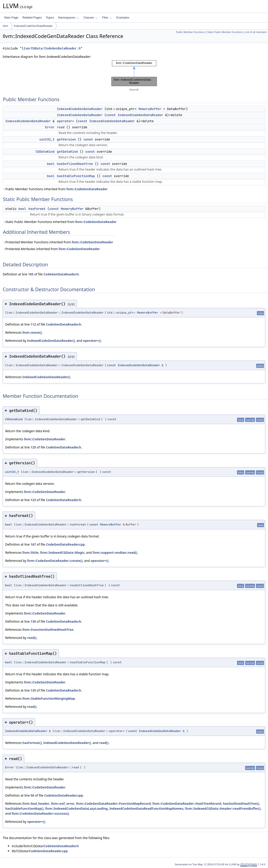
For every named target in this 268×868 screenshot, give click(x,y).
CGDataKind (45, 152)
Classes (90, 18)
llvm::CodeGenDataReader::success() (40, 813)
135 (33, 690)
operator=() (92, 341)
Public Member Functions (190, 32)
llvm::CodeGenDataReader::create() (55, 561)
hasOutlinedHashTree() (241, 803)
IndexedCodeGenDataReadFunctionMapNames (146, 808)
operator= (66, 121)
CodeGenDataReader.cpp (65, 544)
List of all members (256, 32)
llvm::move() (32, 332)
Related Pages (32, 18)
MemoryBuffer (150, 109)
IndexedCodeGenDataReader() (51, 341)
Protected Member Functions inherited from (58, 242)
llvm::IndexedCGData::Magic (62, 552)
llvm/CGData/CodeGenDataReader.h (51, 48)
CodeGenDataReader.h (61, 274)
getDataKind (67, 152)
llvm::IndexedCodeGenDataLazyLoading (76, 808)
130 (33, 621)
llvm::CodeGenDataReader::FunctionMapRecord (114, 803)
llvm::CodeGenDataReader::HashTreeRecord (187, 803)
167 (33, 544)
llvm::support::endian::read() (115, 552)
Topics (50, 18)
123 (33, 500)
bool (51, 164)
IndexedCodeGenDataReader (33, 26)
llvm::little (30, 552)
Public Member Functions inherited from (55, 189)
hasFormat (37, 209)
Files (107, 18)
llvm (6, 26)
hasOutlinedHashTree (75, 164)
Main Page (11, 18)
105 (31, 274)
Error (50, 127)
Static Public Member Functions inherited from (60, 222)
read (61, 127)
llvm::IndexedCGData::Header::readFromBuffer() (223, 808)
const (111, 115)
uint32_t (47, 139)
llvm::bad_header (36, 803)
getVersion (66, 139)
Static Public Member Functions (225, 32)
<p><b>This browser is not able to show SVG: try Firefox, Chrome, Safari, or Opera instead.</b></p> (134, 73)
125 (33, 447)
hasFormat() (32, 743)
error (71, 803)
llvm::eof (58, 803)
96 (32, 795)
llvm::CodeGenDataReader (87, 189)
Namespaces (68, 18)
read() (32, 638)
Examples (123, 18)
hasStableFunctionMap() (24, 808)
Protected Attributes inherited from (51, 249)
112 (33, 324)
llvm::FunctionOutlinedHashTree (48, 630)
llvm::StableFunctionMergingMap (49, 698)
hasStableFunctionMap (76, 176)
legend (134, 90)
